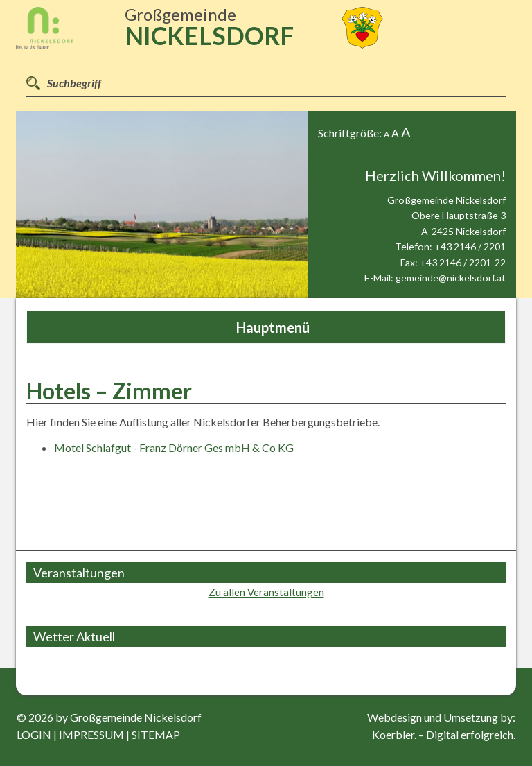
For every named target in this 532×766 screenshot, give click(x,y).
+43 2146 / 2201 (470, 246)
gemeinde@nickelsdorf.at (451, 278)
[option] (162, 204)
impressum (91, 734)
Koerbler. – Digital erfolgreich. (444, 734)
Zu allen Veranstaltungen (266, 592)
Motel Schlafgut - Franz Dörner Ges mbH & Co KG (174, 447)
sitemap (156, 734)
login (34, 734)
